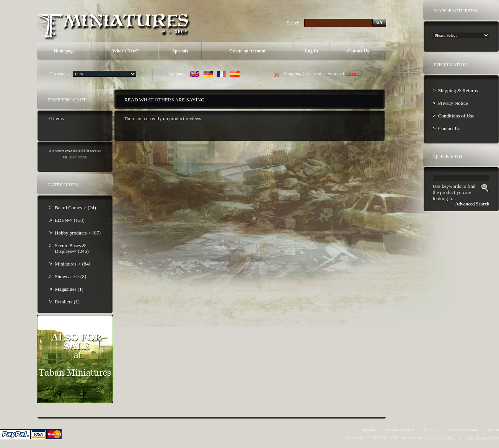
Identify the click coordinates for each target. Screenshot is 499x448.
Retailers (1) (67, 302)
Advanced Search (399, 429)
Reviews (431, 429)
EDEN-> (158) (70, 220)
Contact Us (358, 51)
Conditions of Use (456, 116)
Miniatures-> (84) (73, 264)
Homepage (64, 51)
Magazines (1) (69, 289)
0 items (352, 73)
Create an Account (247, 51)
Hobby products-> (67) (78, 233)
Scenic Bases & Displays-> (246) (72, 248)
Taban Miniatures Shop (402, 438)
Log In (311, 51)
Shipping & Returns (458, 90)
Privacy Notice (453, 103)
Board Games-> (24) (75, 208)
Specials (180, 51)
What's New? (125, 51)
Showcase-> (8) (70, 276)
